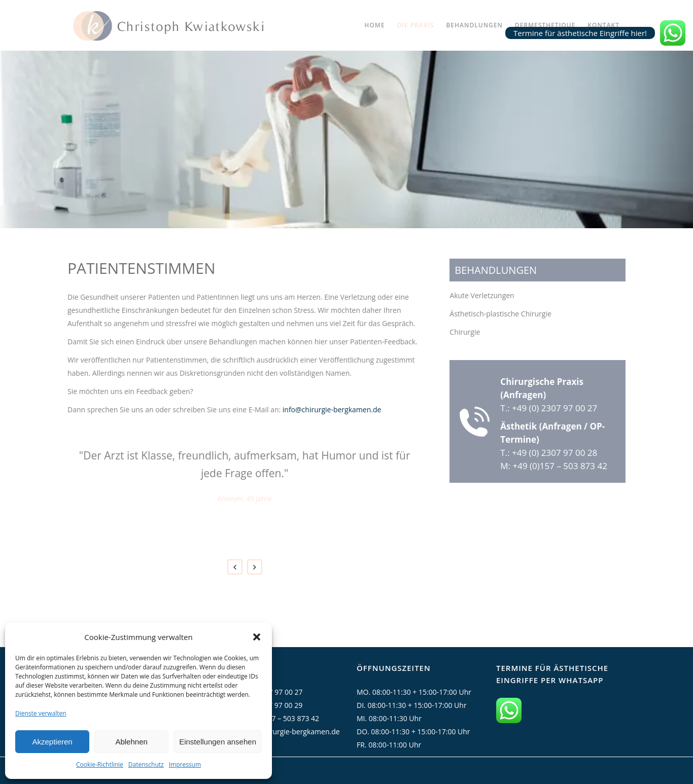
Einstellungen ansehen (218, 742)
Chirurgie (465, 332)
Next (255, 567)
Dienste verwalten (41, 713)
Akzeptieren (52, 742)
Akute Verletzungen (482, 295)
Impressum (185, 764)
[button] (257, 637)
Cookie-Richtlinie (100, 764)
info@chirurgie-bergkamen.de (332, 409)
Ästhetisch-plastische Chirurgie (500, 314)
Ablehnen (131, 742)
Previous (235, 567)
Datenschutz (146, 764)
